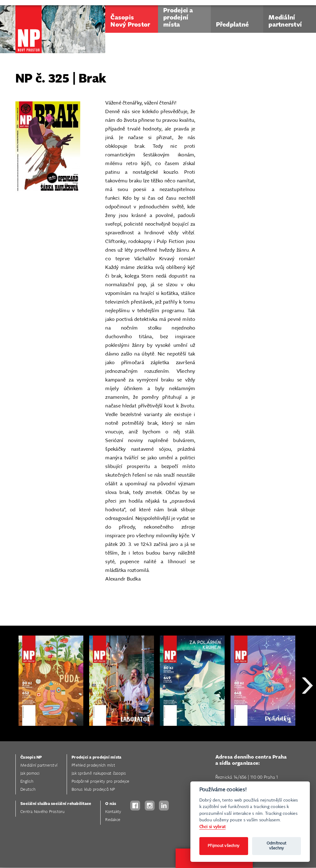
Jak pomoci (30, 774)
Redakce (113, 820)
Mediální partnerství (39, 766)
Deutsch (28, 790)
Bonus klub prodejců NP (93, 790)
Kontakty (113, 812)
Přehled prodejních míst (93, 766)
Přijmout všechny (224, 846)
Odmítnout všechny (276, 846)
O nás (111, 804)
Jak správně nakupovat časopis (99, 774)
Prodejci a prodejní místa (96, 757)
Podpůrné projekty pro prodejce (101, 782)
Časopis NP (31, 757)
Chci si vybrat (213, 827)
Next (307, 708)
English (27, 782)
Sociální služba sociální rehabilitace (56, 804)
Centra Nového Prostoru (43, 812)
